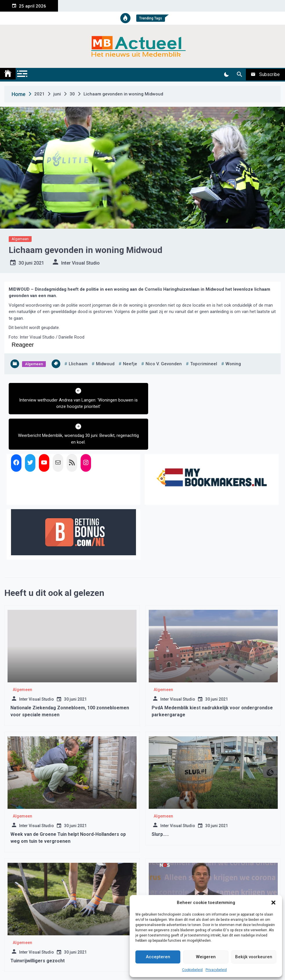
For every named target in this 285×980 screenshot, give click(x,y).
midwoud (105, 364)
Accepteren (158, 957)
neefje (130, 364)
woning (233, 364)
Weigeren (206, 957)
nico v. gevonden (164, 364)
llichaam (78, 364)
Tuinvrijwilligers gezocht (38, 925)
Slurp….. (160, 799)
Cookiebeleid (192, 970)
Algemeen (20, 239)
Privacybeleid (216, 970)
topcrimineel (204, 364)
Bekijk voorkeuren (254, 957)
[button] (273, 903)
